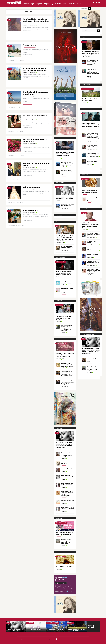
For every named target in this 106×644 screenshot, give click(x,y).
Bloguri (65, 4)
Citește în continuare (27, 33)
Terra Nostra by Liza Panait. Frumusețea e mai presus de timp (67, 248)
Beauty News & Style (60, 262)
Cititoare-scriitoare (60, 557)
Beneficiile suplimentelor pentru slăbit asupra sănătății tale (93, 199)
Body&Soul (46, 4)
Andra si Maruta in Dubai (31, 210)
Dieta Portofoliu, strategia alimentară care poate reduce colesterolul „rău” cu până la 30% (90, 191)
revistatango (59, 159)
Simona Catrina (90, 258)
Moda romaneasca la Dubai (31, 187)
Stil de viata (39, 4)
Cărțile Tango (72, 3)
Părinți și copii (59, 305)
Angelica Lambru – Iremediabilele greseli (57, 630)
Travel (10, 46)
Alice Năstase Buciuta (65, 208)
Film (57, 142)
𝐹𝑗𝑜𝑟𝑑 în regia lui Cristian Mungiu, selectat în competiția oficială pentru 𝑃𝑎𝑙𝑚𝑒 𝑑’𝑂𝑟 (67, 164)
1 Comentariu (20, 179)
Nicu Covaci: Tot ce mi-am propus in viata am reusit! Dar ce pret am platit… (93, 263)
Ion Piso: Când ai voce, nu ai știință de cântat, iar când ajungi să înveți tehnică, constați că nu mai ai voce (90, 53)
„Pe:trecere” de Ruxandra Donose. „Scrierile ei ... (16, 630)
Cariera (10, 116)
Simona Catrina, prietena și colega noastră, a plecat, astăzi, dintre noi (93, 235)
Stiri (9, 20)
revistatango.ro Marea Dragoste (30, 25)
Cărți (57, 433)
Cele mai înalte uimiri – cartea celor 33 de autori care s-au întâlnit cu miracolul (67, 485)
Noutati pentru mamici (36, 629)
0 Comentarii (22, 37)
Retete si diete (85, 179)
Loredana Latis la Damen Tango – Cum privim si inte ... (77, 630)
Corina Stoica (85, 230)
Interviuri (84, 42)
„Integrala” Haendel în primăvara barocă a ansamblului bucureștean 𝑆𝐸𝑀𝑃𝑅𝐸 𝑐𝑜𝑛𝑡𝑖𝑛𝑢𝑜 (67, 365)
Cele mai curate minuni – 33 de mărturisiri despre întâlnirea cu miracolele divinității (67, 509)
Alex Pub (89, 202)
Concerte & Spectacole (61, 344)
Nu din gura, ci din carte (52, 623)
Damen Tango (70, 623)
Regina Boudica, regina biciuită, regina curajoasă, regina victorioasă (67, 205)
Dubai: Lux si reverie (29, 45)
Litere (32, 4)
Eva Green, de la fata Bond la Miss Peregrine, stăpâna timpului (93, 161)
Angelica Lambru (51, 628)
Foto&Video (58, 4)
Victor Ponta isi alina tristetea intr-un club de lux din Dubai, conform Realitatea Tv (36, 21)
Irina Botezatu (90, 164)
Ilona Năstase (85, 130)
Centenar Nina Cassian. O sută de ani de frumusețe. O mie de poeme (67, 477)
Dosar (9, 69)
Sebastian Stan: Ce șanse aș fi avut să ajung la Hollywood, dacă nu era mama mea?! (93, 147)
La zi (52, 4)
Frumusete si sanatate (61, 523)
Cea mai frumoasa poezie (87, 89)
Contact (79, 3)
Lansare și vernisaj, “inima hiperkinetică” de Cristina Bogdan (92, 360)
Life (9, 93)
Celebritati (26, 4)
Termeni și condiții (46, 639)
